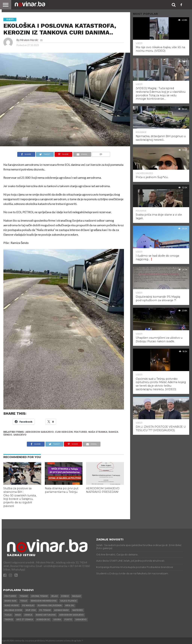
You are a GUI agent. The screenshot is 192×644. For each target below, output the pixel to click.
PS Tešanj (45, 610)
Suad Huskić (12, 606)
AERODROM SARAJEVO (40, 432)
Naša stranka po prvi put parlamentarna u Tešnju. (62, 490)
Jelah (54, 596)
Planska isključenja (50, 606)
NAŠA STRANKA (98, 432)
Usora (57, 620)
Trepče (9, 620)
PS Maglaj (28, 606)
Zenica (28, 615)
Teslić (24, 601)
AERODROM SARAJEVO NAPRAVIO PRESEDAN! (103, 490)
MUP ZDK (31, 610)
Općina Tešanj (39, 596)
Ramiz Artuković (46, 615)
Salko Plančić (68, 601)
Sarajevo (20, 435)
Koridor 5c (43, 620)
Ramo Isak (10, 601)
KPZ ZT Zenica (25, 620)
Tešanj (24, 596)
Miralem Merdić (29, 40)
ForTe (68, 620)
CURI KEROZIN (64, 432)
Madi (18, 615)
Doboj (65, 596)
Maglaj (76, 596)
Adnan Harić (61, 610)
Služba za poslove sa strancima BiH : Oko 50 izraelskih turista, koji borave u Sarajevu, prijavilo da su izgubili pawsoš (20, 497)
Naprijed (78, 610)
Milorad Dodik (13, 610)
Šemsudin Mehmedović (44, 601)
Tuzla (8, 615)
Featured (81, 432)
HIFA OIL (70, 606)
